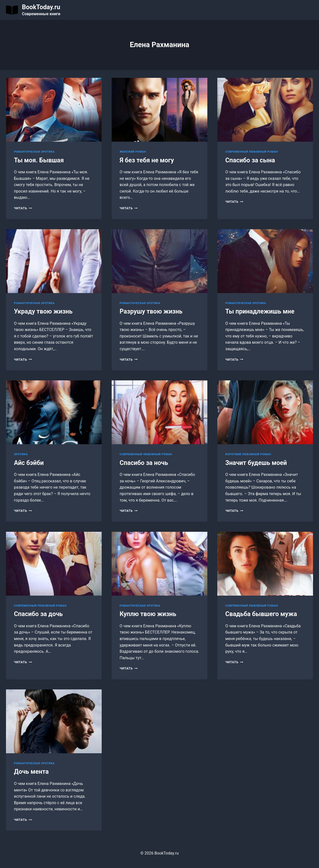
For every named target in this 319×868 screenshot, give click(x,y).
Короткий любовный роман (248, 454)
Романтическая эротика (34, 152)
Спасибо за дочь (38, 614)
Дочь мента (31, 772)
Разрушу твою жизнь (151, 311)
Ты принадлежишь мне (260, 311)
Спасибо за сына (250, 160)
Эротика (21, 454)
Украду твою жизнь (43, 311)
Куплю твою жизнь (148, 614)
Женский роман (133, 152)
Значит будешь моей (256, 463)
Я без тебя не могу (147, 160)
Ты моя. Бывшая (39, 160)
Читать (23, 208)
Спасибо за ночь (144, 463)
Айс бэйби (29, 463)
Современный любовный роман (252, 152)
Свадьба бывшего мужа (261, 614)
